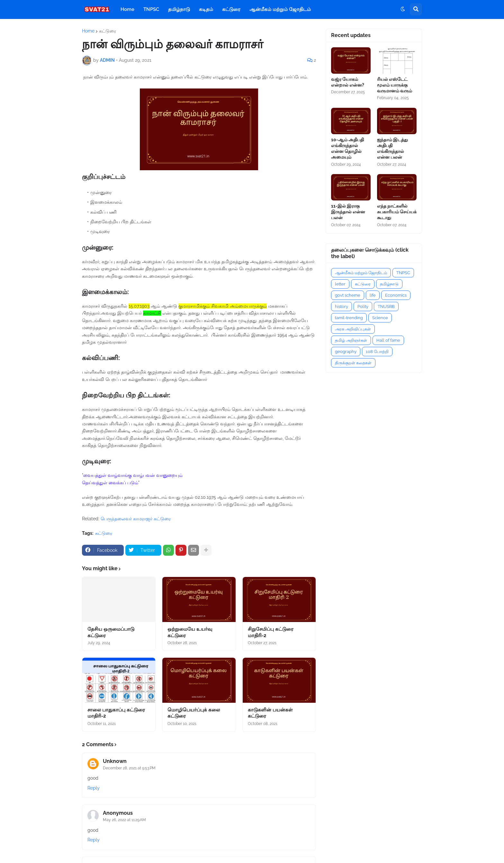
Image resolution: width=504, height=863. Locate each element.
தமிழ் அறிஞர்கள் (351, 340)
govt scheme (348, 295)
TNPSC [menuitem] (151, 9)
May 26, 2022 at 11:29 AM (124, 820)
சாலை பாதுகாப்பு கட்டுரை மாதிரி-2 (116, 713)
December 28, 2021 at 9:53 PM (129, 768)
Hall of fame (388, 340)
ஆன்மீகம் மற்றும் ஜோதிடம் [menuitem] (280, 9)
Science (380, 318)
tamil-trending (349, 318)
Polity (363, 306)
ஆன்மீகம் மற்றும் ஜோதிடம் (361, 273)
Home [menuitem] (127, 9)
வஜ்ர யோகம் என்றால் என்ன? (348, 82)
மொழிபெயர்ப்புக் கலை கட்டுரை (194, 713)
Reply (94, 788)
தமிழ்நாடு (389, 284)
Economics (396, 295)
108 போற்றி (377, 352)
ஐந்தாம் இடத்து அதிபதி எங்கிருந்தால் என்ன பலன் (392, 148)
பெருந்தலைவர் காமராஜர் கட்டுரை (136, 519)
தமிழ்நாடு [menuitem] (179, 9)
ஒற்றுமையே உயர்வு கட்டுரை (190, 632)
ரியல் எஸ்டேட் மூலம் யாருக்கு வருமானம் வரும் (395, 85)
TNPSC (403, 273)
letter (340, 284)
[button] (403, 9)
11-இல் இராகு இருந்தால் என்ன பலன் (348, 212)
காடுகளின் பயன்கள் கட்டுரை (270, 713)
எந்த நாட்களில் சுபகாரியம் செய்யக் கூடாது (397, 212)
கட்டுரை (108, 31)
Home (88, 31)
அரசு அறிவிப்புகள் (353, 329)
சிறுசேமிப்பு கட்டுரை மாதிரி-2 (271, 632)
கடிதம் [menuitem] (206, 9)
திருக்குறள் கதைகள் (353, 363)
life (373, 295)
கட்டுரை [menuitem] (231, 9)
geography (346, 352)
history (342, 306)
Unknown (115, 761)
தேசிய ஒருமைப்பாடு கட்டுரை (111, 632)
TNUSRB (386, 306)
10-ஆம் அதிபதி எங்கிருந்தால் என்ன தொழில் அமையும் (347, 148)
